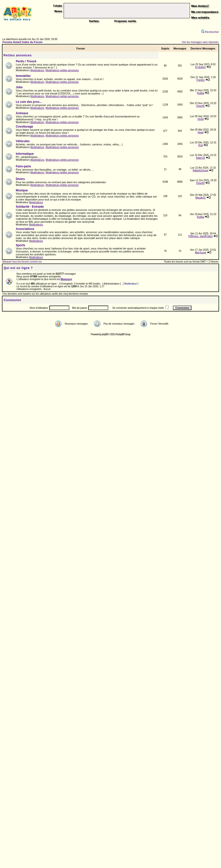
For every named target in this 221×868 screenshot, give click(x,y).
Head (201, 132)
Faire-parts (23, 166)
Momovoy (66, 279)
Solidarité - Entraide (30, 207)
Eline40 (200, 106)
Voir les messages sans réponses (200, 42)
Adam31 (200, 158)
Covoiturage (24, 127)
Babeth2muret (201, 170)
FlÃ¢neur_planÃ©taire (201, 236)
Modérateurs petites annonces (62, 70)
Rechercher (210, 32)
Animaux (22, 113)
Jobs (19, 87)
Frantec (201, 80)
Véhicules (23, 141)
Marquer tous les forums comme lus (22, 262)
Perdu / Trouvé (26, 61)
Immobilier (23, 76)
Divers (20, 179)
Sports (20, 245)
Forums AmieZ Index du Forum (22, 42)
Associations (25, 229)
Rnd (201, 145)
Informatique (25, 154)
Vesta (200, 119)
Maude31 (201, 198)
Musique (22, 190)
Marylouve (201, 253)
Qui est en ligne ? (18, 268)
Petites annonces (18, 55)
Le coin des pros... (29, 102)
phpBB (105, 334)
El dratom (201, 67)
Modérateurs (37, 70)
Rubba (200, 93)
